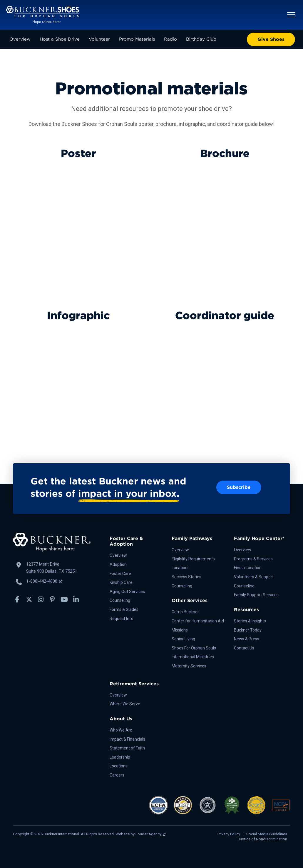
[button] (291, 15)
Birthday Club (201, 39)
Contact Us (244, 648)
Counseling (120, 600)
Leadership (120, 757)
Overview (20, 39)
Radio (170, 39)
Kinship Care (121, 582)
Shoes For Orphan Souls (194, 648)
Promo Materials (137, 39)
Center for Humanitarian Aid (198, 621)
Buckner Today (248, 630)
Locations (181, 568)
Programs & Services (253, 559)
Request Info (122, 619)
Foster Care (120, 574)
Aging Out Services (127, 592)
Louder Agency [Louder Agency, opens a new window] (151, 834)
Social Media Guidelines (267, 834)
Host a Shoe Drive (60, 39)
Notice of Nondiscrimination (263, 839)
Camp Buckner (185, 612)
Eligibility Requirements (193, 559)
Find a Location (248, 568)
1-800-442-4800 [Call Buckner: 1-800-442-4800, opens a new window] (44, 581)
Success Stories (186, 577)
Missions (180, 630)
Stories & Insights (250, 621)
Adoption (118, 564)
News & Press (247, 639)
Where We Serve (125, 704)
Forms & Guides (124, 609)
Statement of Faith (127, 748)
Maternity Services (189, 666)
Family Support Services (256, 595)
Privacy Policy (229, 834)
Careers (117, 775)
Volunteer (99, 39)
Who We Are (121, 730)
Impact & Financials (127, 739)
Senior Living (183, 639)
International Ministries (193, 657)
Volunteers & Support (254, 577)
